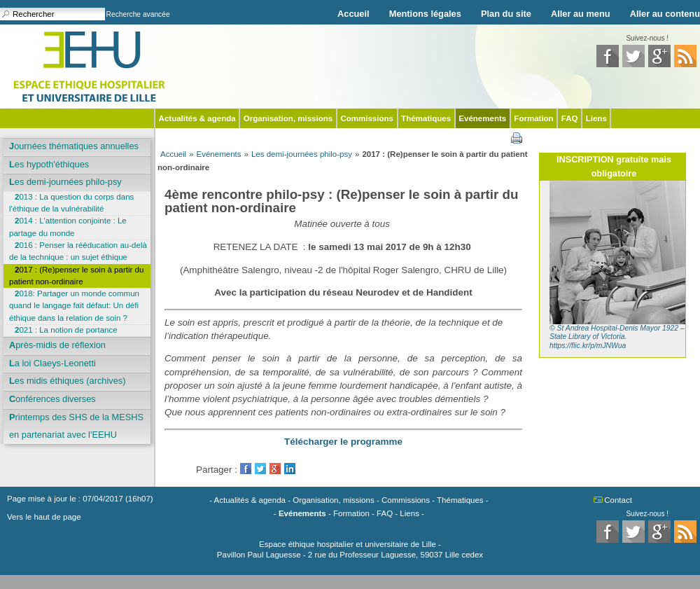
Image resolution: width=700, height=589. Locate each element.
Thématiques (426, 118)
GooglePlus (275, 469)
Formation (533, 118)
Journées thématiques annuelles (74, 146)
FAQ (570, 118)
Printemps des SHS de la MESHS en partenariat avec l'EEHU (76, 426)
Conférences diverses (52, 399)
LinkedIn (290, 469)
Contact (618, 500)
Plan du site (506, 14)
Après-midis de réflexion (57, 345)
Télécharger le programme (343, 442)
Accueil (353, 14)
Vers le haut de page (44, 517)
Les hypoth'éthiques (49, 164)
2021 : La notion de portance (66, 330)
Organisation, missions (288, 118)
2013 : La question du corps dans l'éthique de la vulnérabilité (71, 203)
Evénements (482, 118)
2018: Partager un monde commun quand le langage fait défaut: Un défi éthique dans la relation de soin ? (74, 306)
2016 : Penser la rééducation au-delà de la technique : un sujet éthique (78, 251)
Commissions (367, 118)
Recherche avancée (138, 14)
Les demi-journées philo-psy (65, 182)
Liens (596, 118)
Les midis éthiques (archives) (67, 381)
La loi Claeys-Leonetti (52, 363)
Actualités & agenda (197, 118)
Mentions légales (425, 14)
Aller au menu (581, 14)
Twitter (260, 469)
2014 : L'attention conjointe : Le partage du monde (68, 227)
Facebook (246, 469)
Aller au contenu (665, 14)
